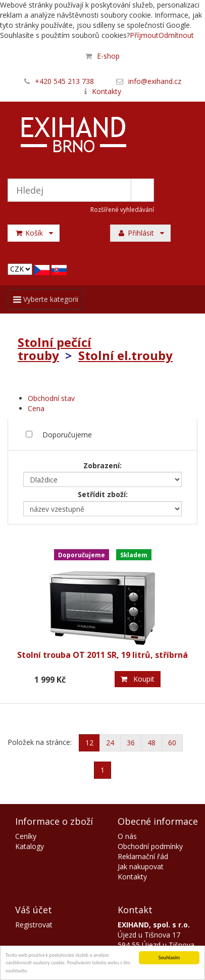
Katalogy (30, 846)
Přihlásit (140, 233)
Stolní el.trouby (125, 355)
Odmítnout (176, 35)
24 (110, 743)
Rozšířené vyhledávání (122, 210)
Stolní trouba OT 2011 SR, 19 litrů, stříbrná (102, 655)
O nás (127, 836)
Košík (34, 233)
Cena (36, 408)
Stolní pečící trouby (55, 349)
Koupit (138, 679)
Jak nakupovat (141, 866)
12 (89, 743)
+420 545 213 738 (64, 81)
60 (172, 743)
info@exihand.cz (155, 81)
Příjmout (144, 35)
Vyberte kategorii (45, 302)
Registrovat (34, 925)
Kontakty (107, 91)
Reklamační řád (143, 856)
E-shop (108, 56)
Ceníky (26, 836)
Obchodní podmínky (150, 846)
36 (131, 743)
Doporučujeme (67, 435)
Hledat (142, 190)
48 (151, 743)
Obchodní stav (51, 398)
